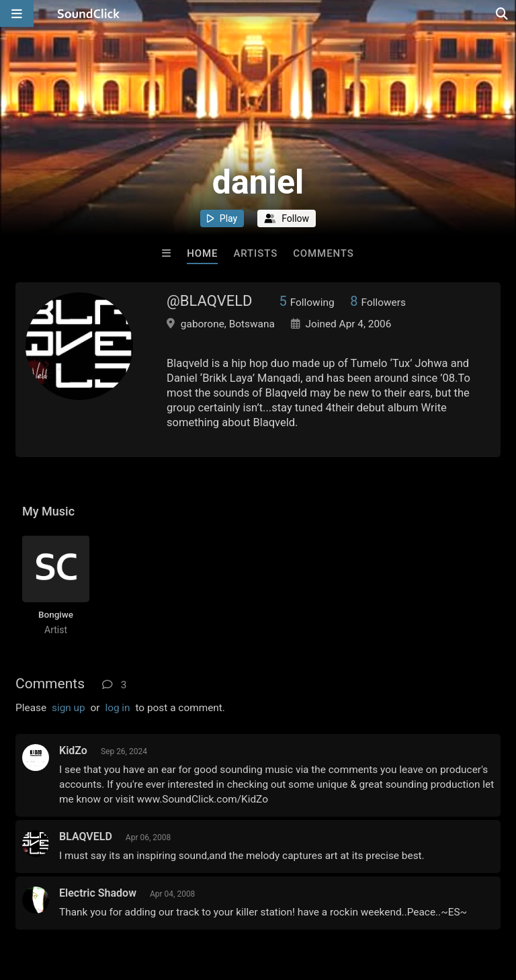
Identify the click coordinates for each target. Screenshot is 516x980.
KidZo (73, 750)
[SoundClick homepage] (89, 13)
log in (117, 708)
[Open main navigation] (17, 13)
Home (202, 253)
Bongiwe (56, 614)
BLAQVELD (86, 836)
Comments (324, 253)
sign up (69, 708)
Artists (255, 253)
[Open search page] (503, 13)
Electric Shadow (98, 893)
